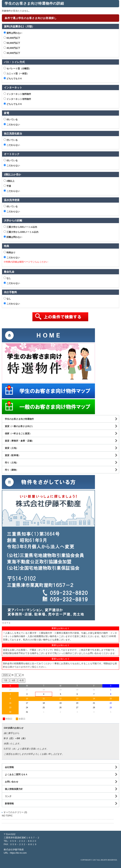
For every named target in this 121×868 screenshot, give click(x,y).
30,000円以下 (12, 53)
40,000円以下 (12, 48)
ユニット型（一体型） (16, 73)
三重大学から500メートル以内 (20, 227)
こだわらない (12, 124)
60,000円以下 (12, 38)
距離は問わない (13, 237)
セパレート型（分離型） (17, 68)
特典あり (9, 252)
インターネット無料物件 (17, 94)
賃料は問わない (13, 33)
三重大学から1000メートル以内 (21, 232)
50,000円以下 (12, 43)
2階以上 (9, 181)
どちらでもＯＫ (13, 78)
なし (7, 278)
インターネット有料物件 (17, 99)
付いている (11, 119)
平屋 (7, 186)
